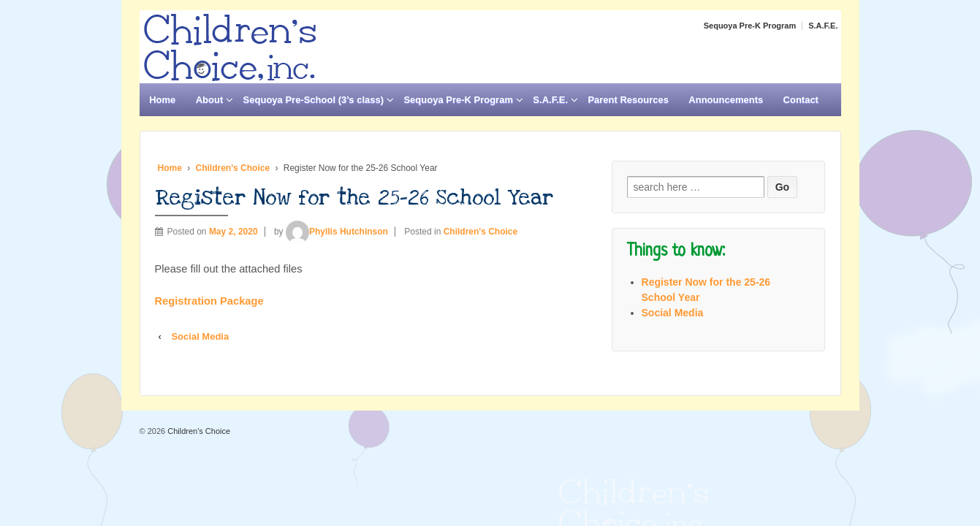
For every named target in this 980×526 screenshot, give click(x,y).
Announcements (726, 100)
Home (162, 100)
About (210, 100)
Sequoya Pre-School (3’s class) (314, 100)
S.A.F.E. (823, 26)
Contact (801, 100)
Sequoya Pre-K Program (750, 26)
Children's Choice (233, 168)
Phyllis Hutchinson (337, 232)
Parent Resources (628, 100)
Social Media (200, 336)
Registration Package (209, 301)
